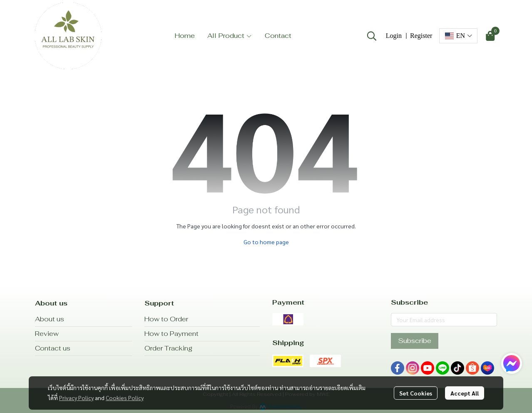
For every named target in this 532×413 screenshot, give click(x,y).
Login (394, 36)
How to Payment (172, 334)
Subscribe (415, 341)
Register (421, 36)
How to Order (166, 319)
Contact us (53, 348)
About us (50, 319)
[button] (372, 36)
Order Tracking (168, 348)
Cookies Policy (125, 398)
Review (47, 334)
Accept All (465, 393)
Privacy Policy (76, 398)
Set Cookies (416, 393)
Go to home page (266, 242)
